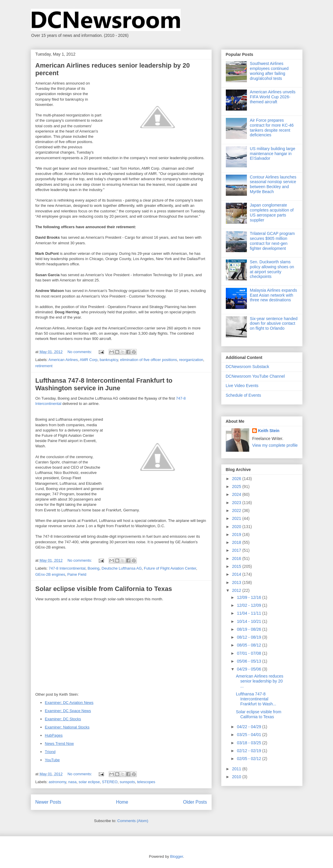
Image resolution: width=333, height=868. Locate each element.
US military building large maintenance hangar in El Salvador (273, 154)
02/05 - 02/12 (250, 759)
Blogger (177, 856)
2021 (237, 518)
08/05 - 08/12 (250, 645)
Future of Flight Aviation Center (170, 568)
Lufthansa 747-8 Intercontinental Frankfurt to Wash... (256, 699)
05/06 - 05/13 (250, 661)
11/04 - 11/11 (250, 613)
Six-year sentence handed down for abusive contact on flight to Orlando (274, 324)
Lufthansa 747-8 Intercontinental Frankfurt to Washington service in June (104, 384)
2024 (237, 494)
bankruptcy (109, 360)
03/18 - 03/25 (250, 743)
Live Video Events (242, 386)
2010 (237, 777)
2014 (237, 574)
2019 (237, 534)
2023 (237, 503)
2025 (237, 487)
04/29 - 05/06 (250, 669)
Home (122, 802)
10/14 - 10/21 (250, 621)
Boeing (93, 568)
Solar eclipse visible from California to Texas (104, 589)
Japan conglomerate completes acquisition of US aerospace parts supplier (272, 212)
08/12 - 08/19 (250, 637)
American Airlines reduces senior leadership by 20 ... (259, 681)
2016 (237, 558)
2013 (237, 582)
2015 (237, 566)
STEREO (110, 782)
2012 (237, 590)
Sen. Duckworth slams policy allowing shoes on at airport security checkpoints (272, 269)
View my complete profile (275, 445)
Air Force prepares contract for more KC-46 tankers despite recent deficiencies (272, 128)
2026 (237, 479)
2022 (237, 511)
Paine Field (77, 574)
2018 (237, 542)
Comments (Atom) (133, 821)
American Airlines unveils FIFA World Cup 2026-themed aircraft (273, 97)
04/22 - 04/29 (250, 727)
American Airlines (63, 360)
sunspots (127, 782)
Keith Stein (269, 431)
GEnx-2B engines (50, 574)
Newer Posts (48, 802)
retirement (44, 366)
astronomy (57, 782)
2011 (237, 769)
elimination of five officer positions (148, 360)
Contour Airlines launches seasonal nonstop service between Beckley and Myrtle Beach (273, 184)
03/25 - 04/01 (250, 735)
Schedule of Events (244, 395)
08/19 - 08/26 (250, 629)
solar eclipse (89, 782)
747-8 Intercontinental (67, 568)
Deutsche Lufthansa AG (122, 568)
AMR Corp (89, 360)
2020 (237, 527)
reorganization (191, 360)
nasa (72, 782)
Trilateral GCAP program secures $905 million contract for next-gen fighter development (272, 241)
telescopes (146, 782)
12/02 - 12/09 (250, 605)
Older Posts (195, 802)
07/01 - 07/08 (250, 653)
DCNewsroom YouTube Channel (255, 376)
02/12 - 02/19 (250, 751)
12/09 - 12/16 (250, 597)
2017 (237, 550)
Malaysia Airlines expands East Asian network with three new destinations (273, 295)
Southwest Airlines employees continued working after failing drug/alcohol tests (269, 71)
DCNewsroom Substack (248, 367)
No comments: (80, 352)
